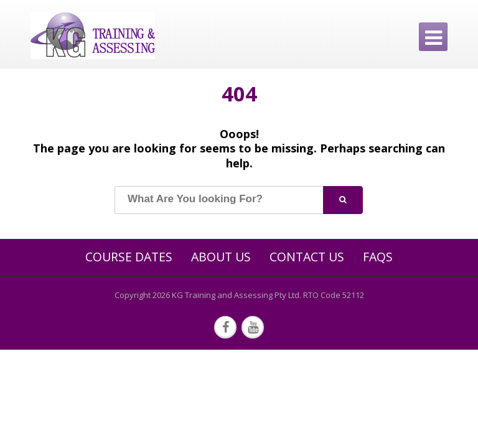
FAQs (378, 257)
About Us (221, 257)
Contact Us (307, 257)
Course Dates (129, 257)
